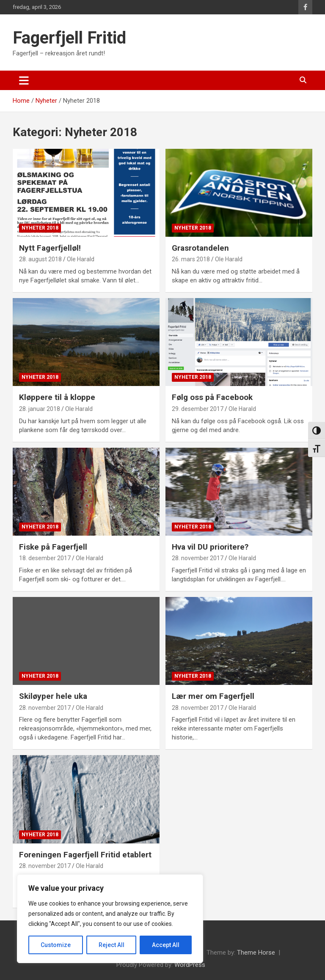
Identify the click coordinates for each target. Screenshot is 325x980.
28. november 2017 (198, 558)
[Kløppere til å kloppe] (86, 342)
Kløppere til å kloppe (57, 397)
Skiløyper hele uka (53, 696)
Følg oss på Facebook (212, 397)
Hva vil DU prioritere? (210, 547)
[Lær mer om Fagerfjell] (239, 641)
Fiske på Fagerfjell (53, 547)
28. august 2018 (40, 259)
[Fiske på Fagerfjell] (86, 491)
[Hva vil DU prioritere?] (239, 491)
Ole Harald (81, 259)
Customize (56, 945)
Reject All (112, 945)
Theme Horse (256, 953)
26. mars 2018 (191, 259)
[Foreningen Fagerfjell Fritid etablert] (86, 799)
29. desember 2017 (198, 409)
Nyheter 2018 (40, 228)
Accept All (166, 945)
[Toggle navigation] (24, 80)
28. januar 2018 (40, 409)
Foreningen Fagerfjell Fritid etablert (85, 855)
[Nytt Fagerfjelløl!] (86, 193)
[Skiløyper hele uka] (86, 641)
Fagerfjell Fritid (69, 38)
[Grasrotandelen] (239, 193)
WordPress (190, 965)
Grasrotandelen (200, 248)
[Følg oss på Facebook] (239, 342)
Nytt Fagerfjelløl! (50, 248)
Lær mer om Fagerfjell (213, 696)
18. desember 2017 (45, 558)
